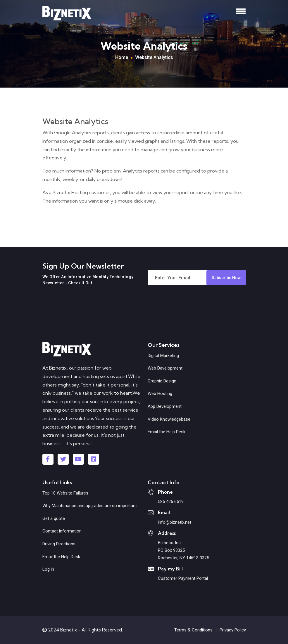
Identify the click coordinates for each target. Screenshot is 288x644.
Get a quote (54, 518)
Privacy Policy (233, 630)
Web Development (165, 368)
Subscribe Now (226, 278)
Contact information (62, 531)
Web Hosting (160, 394)
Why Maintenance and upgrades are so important (90, 506)
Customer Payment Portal (183, 578)
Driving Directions (59, 544)
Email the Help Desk (167, 432)
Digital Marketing (163, 356)
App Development (165, 406)
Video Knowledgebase (169, 419)
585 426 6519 (171, 502)
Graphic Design (162, 381)
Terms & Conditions (193, 630)
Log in (48, 569)
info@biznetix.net (175, 522)
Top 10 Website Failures (65, 493)
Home (122, 57)
